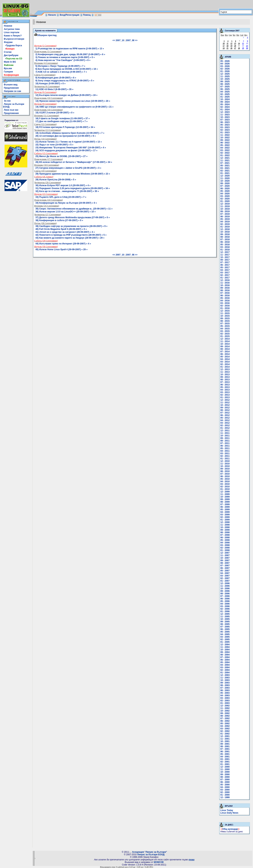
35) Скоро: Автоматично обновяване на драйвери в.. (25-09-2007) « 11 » (74, 209)
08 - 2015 (225, 321)
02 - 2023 (225, 130)
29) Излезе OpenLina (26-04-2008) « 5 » (56, 180)
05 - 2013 (225, 387)
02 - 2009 (225, 517)
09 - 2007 (225, 560)
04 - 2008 (225, 543)
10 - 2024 (225, 99)
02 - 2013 (225, 395)
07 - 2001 (225, 749)
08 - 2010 (225, 471)
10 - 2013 (225, 374)
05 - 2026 (225, 61)
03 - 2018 (225, 247)
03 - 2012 (225, 423)
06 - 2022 (225, 143)
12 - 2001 (225, 736)
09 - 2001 (225, 744)
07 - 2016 (225, 293)
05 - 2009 (225, 510)
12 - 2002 (225, 706)
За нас (7, 101)
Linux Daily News (229, 813)
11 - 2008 (225, 525)
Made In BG (10, 62)
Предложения (11, 88)
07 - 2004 (225, 657)
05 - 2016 (225, 298)
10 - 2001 (225, 741)
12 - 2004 (225, 645)
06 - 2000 (225, 782)
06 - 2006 (225, 599)
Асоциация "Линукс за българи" (150, 852)
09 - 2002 (225, 713)
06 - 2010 (225, 476)
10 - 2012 (225, 405)
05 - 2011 (225, 448)
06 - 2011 (225, 446)
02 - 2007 (225, 578)
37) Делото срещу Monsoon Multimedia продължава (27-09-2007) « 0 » (73, 217)
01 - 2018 (225, 250)
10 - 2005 (225, 619)
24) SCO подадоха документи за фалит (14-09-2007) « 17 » (66, 150)
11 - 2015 (225, 313)
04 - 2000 (225, 787)
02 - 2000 (225, 792)
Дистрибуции (11, 55)
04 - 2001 (225, 757)
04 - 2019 (225, 222)
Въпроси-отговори (14, 39)
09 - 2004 (225, 652)
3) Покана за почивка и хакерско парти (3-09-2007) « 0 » (65, 57)
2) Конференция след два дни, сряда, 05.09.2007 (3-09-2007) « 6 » (70, 54)
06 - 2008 (225, 538)
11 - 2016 (225, 283)
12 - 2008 (225, 522)
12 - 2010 (225, 461)
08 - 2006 (225, 594)
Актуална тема (12, 29)
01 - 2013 (225, 397)
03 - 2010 (225, 484)
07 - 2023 (225, 120)
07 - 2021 (225, 163)
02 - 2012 (225, 425)
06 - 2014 (225, 354)
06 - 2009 (225, 507)
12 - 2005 (225, 614)
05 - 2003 (225, 693)
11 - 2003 (225, 678)
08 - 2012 (225, 410)
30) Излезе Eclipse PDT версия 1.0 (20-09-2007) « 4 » (63, 185)
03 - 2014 (225, 362)
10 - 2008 (225, 527)
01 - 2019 (225, 227)
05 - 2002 (225, 724)
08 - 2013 (225, 380)
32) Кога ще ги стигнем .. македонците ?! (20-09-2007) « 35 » (67, 191)
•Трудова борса (13, 45)
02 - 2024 (225, 107)
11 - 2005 (225, 617)
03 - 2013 (225, 392)
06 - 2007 (225, 568)
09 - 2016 (225, 288)
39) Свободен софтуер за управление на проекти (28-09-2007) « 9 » (71, 226)
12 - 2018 (225, 229)
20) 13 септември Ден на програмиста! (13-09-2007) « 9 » (66, 136)
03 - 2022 (225, 150)
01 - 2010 (225, 489)
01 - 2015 (225, 336)
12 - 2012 (225, 400)
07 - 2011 (225, 443)
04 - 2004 (225, 665)
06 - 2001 (225, 752)
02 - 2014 (225, 364)
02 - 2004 (225, 670)
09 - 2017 (225, 260)
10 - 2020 (225, 181)
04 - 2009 (225, 512)
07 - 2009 (225, 504)
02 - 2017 (225, 275)
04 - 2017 (225, 270)
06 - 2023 (225, 122)
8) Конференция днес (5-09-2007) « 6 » (56, 78)
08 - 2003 (225, 685)
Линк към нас (11, 110)
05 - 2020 (225, 191)
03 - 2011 (225, 453)
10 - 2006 (225, 588)
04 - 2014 (225, 359)
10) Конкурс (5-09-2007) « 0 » (51, 84)
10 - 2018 (225, 232)
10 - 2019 (225, 209)
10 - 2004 (225, 650)
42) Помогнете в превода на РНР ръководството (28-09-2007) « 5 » (71, 235)
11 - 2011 (225, 433)
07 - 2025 (225, 87)
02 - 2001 (225, 762)
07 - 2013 (225, 382)
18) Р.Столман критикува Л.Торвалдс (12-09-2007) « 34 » (65, 127)
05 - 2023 (225, 125)
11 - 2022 (225, 135)
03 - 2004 (225, 667)
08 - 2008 (225, 532)
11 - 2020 (225, 178)
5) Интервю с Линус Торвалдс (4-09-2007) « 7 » (60, 66)
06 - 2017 (225, 265)
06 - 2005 (225, 629)
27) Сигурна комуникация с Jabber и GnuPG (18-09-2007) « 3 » (68, 168)
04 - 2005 (225, 634)
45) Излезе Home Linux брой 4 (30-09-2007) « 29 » (62, 249)
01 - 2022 (225, 155)
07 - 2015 (225, 324)
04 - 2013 (225, 390)
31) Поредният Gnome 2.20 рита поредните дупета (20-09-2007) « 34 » (73, 188)
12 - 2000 (225, 767)
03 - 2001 (225, 759)
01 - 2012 (225, 428)
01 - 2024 (225, 110)
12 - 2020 (225, 176)
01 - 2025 (225, 97)
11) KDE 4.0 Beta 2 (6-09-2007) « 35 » (54, 89)
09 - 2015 (225, 318)
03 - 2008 (225, 545)
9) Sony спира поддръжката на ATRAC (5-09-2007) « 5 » (65, 81)
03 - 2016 (225, 303)
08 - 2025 (225, 84)
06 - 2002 (225, 721)
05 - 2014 (225, 357)
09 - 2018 (225, 234)
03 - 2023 (225, 127)
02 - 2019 (225, 224)
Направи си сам (12, 91)
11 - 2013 (225, 372)
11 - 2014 (225, 341)
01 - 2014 (225, 367)
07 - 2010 (225, 474)
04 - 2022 (225, 148)
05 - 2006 (225, 601)
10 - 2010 (225, 466)
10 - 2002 (225, 711)
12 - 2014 (225, 339)
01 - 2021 (225, 173)
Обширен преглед (45, 35)
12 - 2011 (225, 431)
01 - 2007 (225, 581)
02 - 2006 (225, 609)
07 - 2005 (225, 627)
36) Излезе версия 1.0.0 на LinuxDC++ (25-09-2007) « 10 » (66, 212)
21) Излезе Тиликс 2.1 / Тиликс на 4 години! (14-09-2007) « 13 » (69, 142)
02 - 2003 (225, 701)
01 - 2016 (225, 308)
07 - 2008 (225, 535)
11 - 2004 (225, 647)
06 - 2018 (225, 242)
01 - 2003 (225, 703)
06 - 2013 (225, 385)
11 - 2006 (225, 586)
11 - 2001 (225, 739)
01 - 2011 (225, 459)
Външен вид (11, 85)
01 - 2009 (225, 520)
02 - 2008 (225, 548)
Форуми (8, 42)
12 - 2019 (225, 204)
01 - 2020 (225, 201)
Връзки (8, 68)
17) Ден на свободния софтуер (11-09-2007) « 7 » (62, 121)
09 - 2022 (225, 140)
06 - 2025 (225, 89)
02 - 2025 (225, 94)
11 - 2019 (225, 206)
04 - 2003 (225, 695)
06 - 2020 (225, 189)
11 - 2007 (225, 555)
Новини (8, 26)
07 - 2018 (225, 239)
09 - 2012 (225, 408)
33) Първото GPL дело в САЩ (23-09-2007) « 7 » (61, 197)
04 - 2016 (225, 301)
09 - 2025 (225, 82)
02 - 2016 (225, 306)
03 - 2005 (225, 637)
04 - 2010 (225, 481)
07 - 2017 (225, 262)
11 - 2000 (225, 769)
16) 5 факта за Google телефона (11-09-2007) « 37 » (63, 118)
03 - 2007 (225, 576)
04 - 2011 (225, 451)
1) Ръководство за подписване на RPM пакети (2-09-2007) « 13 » (70, 49)
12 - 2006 (225, 583)
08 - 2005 (225, 624)
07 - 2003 (225, 688)
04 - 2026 (225, 64)
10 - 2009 (225, 497)
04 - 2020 (225, 194)
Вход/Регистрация (69, 15)
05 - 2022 (225, 145)
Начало (52, 15)
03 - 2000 (225, 790)
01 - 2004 (225, 673)
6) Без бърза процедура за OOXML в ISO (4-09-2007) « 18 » (67, 69)
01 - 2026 (225, 71)
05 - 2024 (225, 104)
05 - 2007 (225, 571)
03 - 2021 (225, 168)
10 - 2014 (225, 344)
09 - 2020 (225, 183)
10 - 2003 (225, 680)
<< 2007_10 (118, 40)
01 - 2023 (225, 132)
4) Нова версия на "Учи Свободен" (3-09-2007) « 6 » (63, 60)
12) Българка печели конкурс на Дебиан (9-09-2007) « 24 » (66, 95)
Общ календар (230, 829)
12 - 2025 (225, 74)
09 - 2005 (225, 622)
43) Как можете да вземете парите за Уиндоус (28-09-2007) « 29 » (70, 238)
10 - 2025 (225, 79)
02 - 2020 (225, 199)
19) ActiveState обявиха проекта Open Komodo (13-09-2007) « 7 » (70, 133)
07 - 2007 (225, 566)
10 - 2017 (225, 257)
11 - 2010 (225, 464)
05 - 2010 (225, 479)
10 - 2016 (225, 285)
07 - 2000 (225, 780)
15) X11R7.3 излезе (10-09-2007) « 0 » (55, 113)
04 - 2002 (225, 726)
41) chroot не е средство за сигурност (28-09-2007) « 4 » (65, 232)
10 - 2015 (225, 316)
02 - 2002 (225, 731)
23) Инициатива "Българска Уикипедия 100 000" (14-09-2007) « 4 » (71, 148)
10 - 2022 (225, 138)
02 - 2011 (225, 456)
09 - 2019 (225, 211)
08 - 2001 (225, 746)
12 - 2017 (225, 252)
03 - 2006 (225, 606)
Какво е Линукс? (13, 36)
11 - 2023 (225, 115)
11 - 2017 (225, 255)
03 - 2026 (225, 66)
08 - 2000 (225, 777)
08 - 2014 (225, 349)
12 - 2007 (225, 553)
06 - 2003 (225, 690)
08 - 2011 (225, 441)
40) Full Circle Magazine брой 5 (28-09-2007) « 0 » (61, 229)
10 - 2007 (225, 558)
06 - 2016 (225, 296)
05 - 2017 (225, 267)
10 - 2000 (225, 772)
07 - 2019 (225, 214)
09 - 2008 (225, 530)
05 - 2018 (225, 245)
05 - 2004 (225, 662)
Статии (8, 52)
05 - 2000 (225, 785)
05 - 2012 (225, 418)
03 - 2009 (225, 515)
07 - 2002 (225, 718)
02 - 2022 (225, 153)
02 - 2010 (225, 487)
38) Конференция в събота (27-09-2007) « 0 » (59, 220)
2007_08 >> (132, 40)
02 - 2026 (225, 69)
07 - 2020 (225, 186)
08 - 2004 (225, 655)
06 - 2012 (225, 415)
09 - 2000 (225, 774)
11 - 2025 (225, 76)
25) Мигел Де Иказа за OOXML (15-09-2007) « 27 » (62, 156)
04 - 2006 (225, 604)
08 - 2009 (225, 502)
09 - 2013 (225, 377)
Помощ (87, 15)
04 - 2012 (225, 420)
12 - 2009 (225, 492)
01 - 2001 (225, 764)
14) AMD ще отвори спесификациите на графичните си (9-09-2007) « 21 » (74, 107)
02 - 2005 (225, 639)
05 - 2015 (225, 326)
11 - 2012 (225, 403)
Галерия (8, 72)
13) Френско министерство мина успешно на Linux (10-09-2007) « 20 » (73, 101)
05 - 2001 (225, 754)
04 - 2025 (225, 92)
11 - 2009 (225, 494)
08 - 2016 (225, 290)
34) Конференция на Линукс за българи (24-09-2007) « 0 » (66, 203)
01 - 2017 (225, 278)
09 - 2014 (225, 346)
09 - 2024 (225, 102)
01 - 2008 (225, 550)
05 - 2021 (225, 166)
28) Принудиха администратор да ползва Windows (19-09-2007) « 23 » (73, 174)
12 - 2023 (225, 112)
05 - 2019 (225, 219)
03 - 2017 (225, 273)
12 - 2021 (225, 158)
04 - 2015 (225, 329)
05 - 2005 (225, 632)
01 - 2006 (225, 611)
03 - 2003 (225, 698)
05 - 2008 (225, 540)
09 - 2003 (225, 683)
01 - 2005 (225, 642)
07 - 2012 (225, 413)
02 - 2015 (225, 334)
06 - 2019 (225, 217)
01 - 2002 (225, 734)
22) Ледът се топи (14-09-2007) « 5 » (54, 145)
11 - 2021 (225, 160)
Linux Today (227, 810)
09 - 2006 (225, 591)
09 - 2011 (225, 438)
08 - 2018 (225, 237)
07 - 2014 (225, 352)
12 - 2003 (225, 675)
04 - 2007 (225, 573)
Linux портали (12, 32)
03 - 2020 (225, 196)
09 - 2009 (225, 499)
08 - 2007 (225, 563)
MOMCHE (159, 862)
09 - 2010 (225, 469)
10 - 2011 (225, 436)
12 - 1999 (225, 797)
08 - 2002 (225, 716)
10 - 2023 (225, 117)
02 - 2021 (225, 171)
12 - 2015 (225, 311)
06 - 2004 (225, 660)
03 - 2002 (225, 729)
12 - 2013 (225, 369)
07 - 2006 (225, 596)
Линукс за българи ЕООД (151, 855)
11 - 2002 (225, 708)
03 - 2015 (225, 331)
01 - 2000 (225, 795)
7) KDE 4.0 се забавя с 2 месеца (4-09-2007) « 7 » (61, 72)
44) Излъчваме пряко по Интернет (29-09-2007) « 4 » (63, 244)
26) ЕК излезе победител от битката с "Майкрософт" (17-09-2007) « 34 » (74, 162)
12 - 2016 (225, 280)
